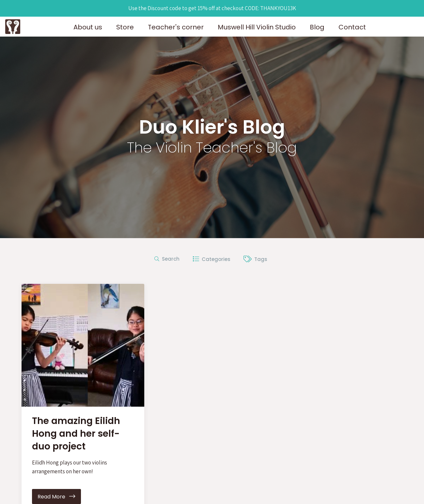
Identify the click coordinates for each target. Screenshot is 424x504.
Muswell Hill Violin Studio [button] (257, 27)
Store (125, 27)
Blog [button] (317, 27)
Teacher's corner (176, 27)
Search (167, 259)
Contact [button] (352, 27)
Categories (212, 259)
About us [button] (88, 27)
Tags (255, 259)
